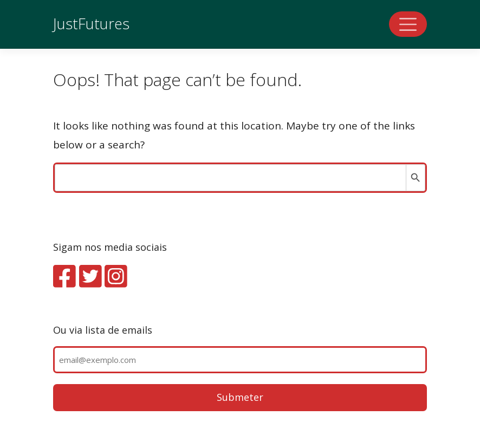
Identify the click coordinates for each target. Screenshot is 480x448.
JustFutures (91, 24)
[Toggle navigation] (408, 24)
